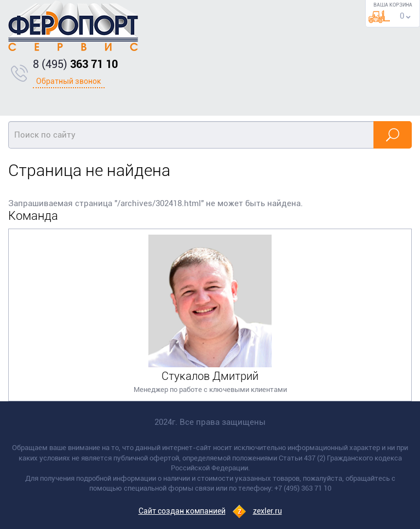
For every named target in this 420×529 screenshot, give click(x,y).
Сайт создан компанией (182, 511)
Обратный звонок (69, 81)
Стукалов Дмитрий (210, 376)
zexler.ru (267, 511)
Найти (393, 135)
